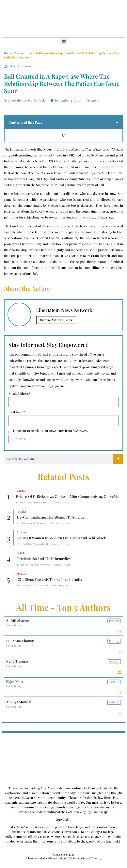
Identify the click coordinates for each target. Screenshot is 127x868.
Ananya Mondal (19, 702)
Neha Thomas (17, 661)
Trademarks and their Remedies (44, 559)
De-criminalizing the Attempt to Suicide (51, 517)
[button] (63, 41)
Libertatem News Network (34, 502)
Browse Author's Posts (56, 320)
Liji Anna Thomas (20, 641)
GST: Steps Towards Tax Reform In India (49, 579)
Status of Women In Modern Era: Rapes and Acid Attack (61, 538)
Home (8, 53)
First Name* (17, 412)
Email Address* (19, 394)
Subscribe (19, 439)
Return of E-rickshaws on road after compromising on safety (68, 496)
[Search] (118, 459)
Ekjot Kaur (15, 682)
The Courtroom (24, 53)
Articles (21, 491)
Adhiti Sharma (18, 620)
